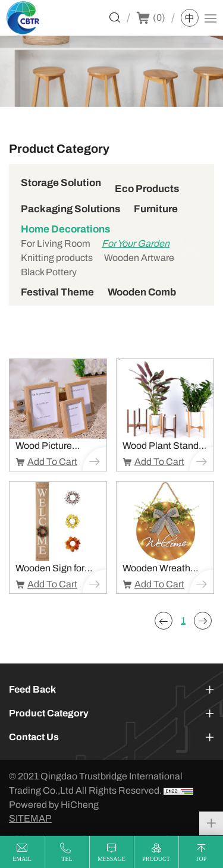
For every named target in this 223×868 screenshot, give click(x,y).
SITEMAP (30, 818)
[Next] (203, 621)
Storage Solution (61, 183)
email (22, 859)
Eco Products (147, 189)
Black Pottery (49, 272)
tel (67, 859)
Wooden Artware (139, 258)
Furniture (156, 209)
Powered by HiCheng (54, 805)
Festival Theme (57, 292)
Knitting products (57, 258)
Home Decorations (65, 229)
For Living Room (56, 243)
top (201, 859)
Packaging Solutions (70, 209)
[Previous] (164, 621)
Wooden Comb (142, 292)
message (111, 859)
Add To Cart (52, 462)
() (159, 18)
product (156, 859)
